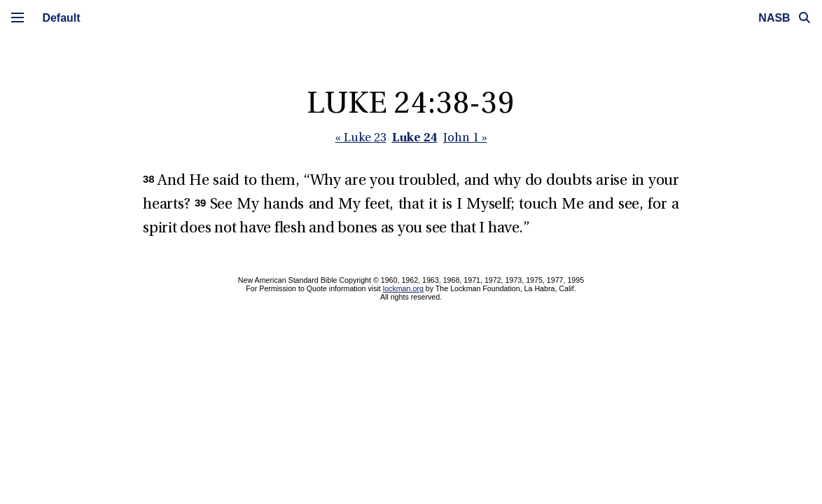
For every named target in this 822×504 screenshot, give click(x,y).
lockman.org (403, 288)
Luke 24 (415, 137)
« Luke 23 (361, 138)
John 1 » (465, 138)
